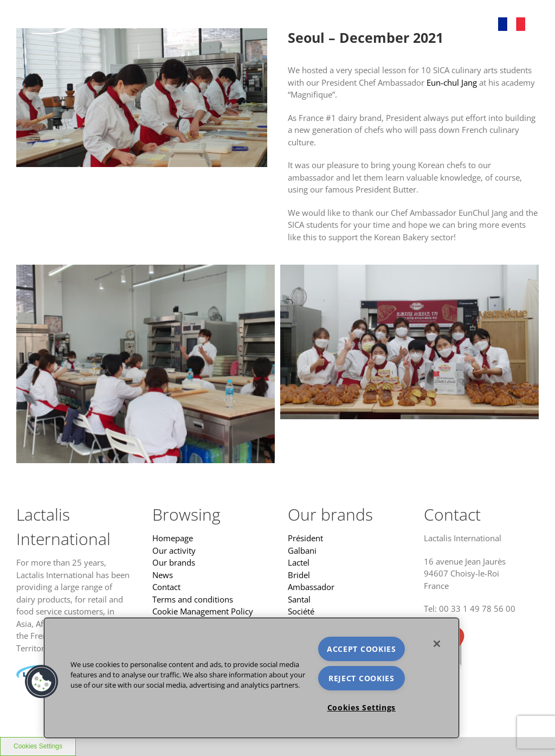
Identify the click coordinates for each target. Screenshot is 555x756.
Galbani (302, 550)
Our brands (174, 562)
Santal (299, 599)
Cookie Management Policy (203, 611)
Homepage (173, 538)
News (163, 575)
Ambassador (311, 587)
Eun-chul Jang (452, 82)
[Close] (437, 644)
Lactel (299, 562)
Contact (166, 587)
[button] (42, 682)
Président (305, 538)
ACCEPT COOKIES (362, 649)
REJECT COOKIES (362, 678)
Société (301, 611)
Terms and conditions (193, 599)
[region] (251, 678)
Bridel (299, 575)
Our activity (174, 550)
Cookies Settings (362, 707)
